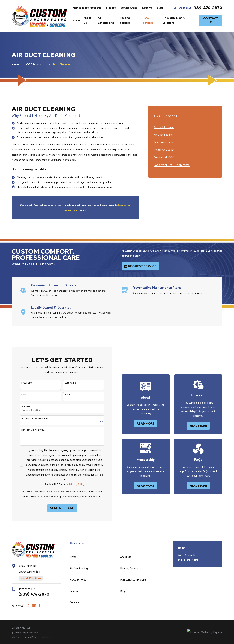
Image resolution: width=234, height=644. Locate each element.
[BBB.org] (28, 605)
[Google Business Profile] (34, 605)
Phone (21, 395)
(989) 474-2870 (34, 594)
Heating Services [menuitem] (125, 20)
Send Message (58, 508)
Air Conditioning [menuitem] (106, 20)
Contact (75, 602)
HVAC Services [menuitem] (148, 20)
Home (73, 557)
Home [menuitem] (76, 20)
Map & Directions (31, 578)
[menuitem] (164, 127)
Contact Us (211, 20)
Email (64, 395)
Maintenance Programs (87, 8)
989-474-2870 (208, 8)
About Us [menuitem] (87, 20)
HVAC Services (78, 579)
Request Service (140, 266)
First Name (23, 383)
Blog (160, 8)
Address (22, 406)
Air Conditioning (79, 568)
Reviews (147, 8)
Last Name (66, 383)
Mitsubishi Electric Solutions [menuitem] (174, 20)
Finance (111, 8)
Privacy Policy (73, 484)
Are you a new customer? (31, 418)
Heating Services (130, 568)
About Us (126, 557)
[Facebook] (40, 605)
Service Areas (129, 8)
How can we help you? (30, 430)
